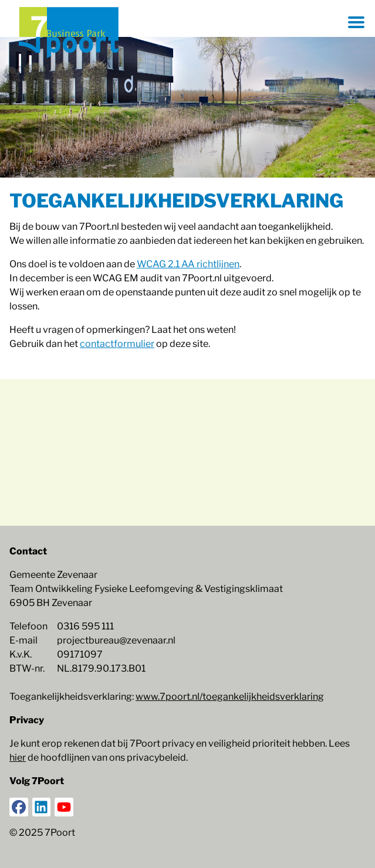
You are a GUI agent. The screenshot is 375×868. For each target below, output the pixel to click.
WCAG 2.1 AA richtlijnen (188, 264)
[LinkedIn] (42, 807)
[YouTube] (64, 807)
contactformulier (117, 344)
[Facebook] (19, 807)
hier (18, 758)
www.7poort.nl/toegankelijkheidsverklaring (230, 697)
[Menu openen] (356, 22)
